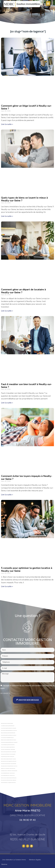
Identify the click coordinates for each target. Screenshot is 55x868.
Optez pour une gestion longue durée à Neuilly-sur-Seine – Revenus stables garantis (9, 752)
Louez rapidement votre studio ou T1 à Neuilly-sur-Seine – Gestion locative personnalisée (9, 771)
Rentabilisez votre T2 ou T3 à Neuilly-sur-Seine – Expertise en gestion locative (8, 768)
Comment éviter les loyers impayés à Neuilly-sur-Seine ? (27, 478)
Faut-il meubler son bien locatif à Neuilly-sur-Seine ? (27, 386)
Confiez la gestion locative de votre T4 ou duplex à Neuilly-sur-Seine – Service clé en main (9, 766)
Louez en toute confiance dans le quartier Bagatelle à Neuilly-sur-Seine (7, 738)
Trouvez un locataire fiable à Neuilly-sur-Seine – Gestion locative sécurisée (8, 773)
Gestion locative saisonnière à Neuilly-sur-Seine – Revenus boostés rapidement (8, 754)
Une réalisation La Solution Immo (14, 860)
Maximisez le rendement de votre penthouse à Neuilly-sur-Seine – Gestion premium (8, 759)
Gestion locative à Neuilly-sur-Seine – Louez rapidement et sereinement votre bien (8, 783)
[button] (48, 3)
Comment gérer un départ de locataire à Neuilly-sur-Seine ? (23, 291)
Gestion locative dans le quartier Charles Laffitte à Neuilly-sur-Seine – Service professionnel (9, 742)
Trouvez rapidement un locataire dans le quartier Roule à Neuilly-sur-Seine (8, 726)
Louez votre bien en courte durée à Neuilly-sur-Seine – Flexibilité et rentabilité (8, 749)
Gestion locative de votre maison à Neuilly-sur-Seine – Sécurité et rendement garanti (9, 764)
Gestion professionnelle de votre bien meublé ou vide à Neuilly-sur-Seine (8, 757)
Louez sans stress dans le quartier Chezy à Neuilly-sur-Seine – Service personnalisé (9, 728)
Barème (4, 864)
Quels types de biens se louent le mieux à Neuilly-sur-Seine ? (24, 199)
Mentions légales (35, 860)
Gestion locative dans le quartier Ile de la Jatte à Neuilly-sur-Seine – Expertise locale (9, 735)
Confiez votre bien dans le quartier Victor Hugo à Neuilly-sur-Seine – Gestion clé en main (9, 731)
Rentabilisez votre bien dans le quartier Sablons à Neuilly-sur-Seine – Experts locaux (9, 740)
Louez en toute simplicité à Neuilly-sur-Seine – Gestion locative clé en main (8, 776)
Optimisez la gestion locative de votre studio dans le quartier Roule (7, 723)
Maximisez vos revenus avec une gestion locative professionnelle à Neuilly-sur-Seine (9, 778)
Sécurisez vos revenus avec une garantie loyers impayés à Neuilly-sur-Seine (8, 747)
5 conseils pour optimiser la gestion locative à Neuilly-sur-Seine (27, 569)
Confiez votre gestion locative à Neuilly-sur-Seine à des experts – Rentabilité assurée (9, 780)
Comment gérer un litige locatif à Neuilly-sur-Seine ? (26, 107)
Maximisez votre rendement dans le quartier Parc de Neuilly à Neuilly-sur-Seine (8, 733)
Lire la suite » (7, 124)
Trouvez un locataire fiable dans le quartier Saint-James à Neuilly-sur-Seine (8, 745)
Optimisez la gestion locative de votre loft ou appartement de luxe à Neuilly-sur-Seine (9, 761)
